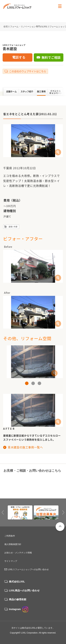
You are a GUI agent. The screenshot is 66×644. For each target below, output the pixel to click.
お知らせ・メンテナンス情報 (18, 553)
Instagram (19, 609)
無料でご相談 (51, 57)
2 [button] (33, 383)
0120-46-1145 (17, 479)
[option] (33, 362)
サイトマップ (11, 561)
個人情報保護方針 (13, 544)
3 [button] (39, 383)
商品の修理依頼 (18, 599)
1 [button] (27, 383)
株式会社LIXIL (17, 582)
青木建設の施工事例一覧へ (25, 447)
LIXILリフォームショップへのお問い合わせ (28, 569)
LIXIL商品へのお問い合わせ (24, 590)
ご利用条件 (10, 536)
